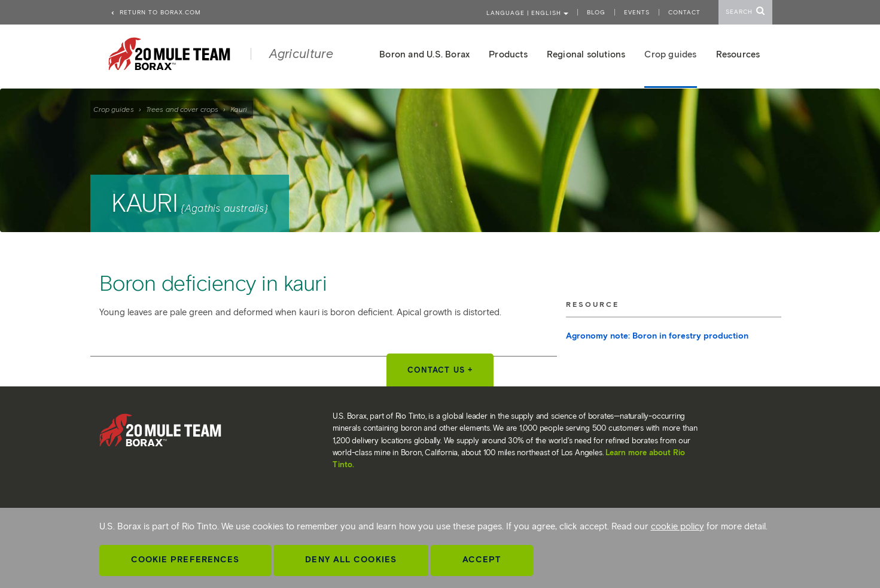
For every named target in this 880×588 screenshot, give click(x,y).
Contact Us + (440, 370)
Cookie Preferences (185, 560)
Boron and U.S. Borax (424, 54)
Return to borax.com (156, 12)
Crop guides (114, 109)
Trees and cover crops (182, 109)
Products (508, 54)
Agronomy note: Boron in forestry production (657, 336)
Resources (738, 54)
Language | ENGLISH (527, 13)
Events (637, 12)
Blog (596, 12)
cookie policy (677, 526)
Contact (684, 12)
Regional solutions (586, 54)
